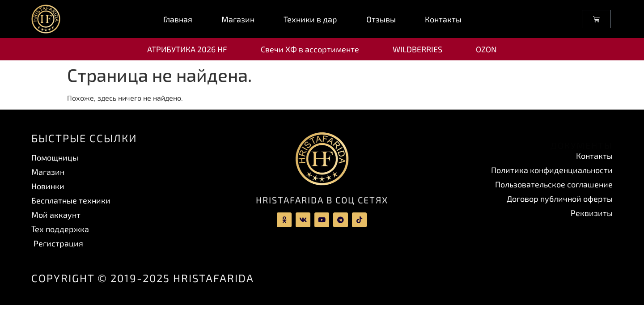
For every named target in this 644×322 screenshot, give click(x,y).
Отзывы (381, 19)
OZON (486, 49)
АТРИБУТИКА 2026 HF (187, 49)
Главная (178, 19)
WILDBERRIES (417, 49)
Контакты (443, 19)
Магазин (238, 19)
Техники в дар (310, 19)
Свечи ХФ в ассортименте (310, 49)
